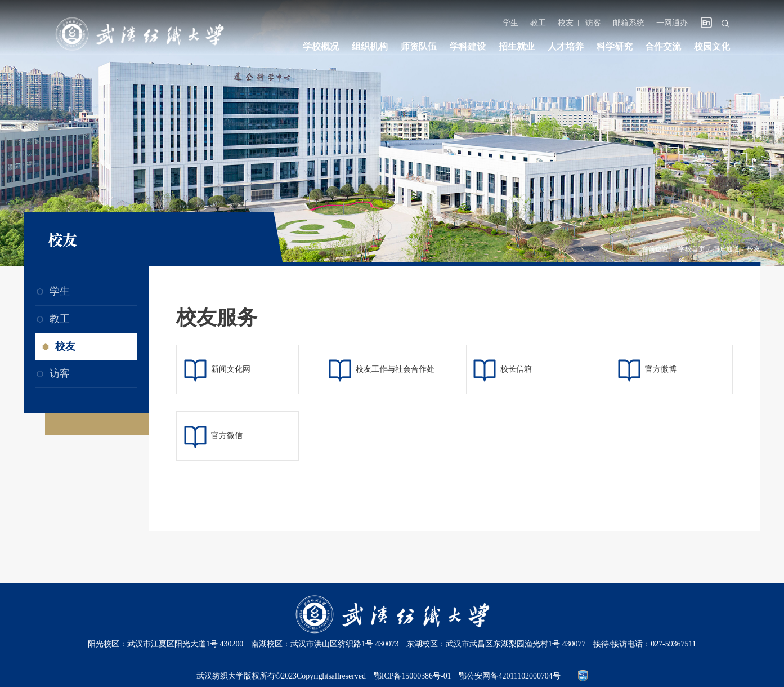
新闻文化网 (231, 369)
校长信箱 (516, 369)
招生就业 (517, 46)
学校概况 (321, 46)
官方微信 (227, 436)
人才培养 (566, 46)
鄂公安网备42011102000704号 (509, 675)
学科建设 (468, 46)
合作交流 (663, 46)
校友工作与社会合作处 (395, 369)
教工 (538, 23)
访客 (593, 23)
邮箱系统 (629, 23)
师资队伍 (419, 46)
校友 (566, 23)
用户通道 (726, 249)
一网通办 (672, 23)
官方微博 (661, 369)
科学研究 (615, 46)
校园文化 (712, 46)
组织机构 (370, 46)
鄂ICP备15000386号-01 (413, 675)
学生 (510, 23)
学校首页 (692, 249)
